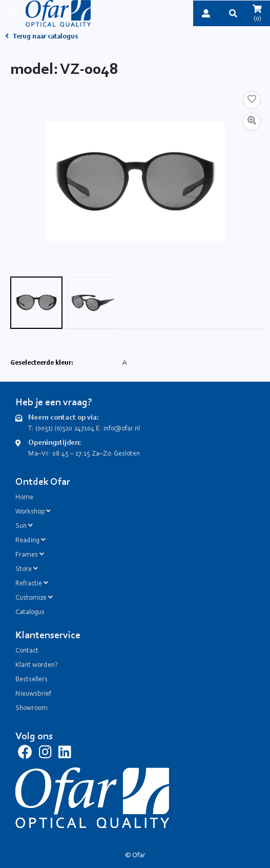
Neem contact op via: (64, 418)
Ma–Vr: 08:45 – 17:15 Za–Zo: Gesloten (84, 454)
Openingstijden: (55, 443)
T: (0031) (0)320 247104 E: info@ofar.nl (84, 429)
